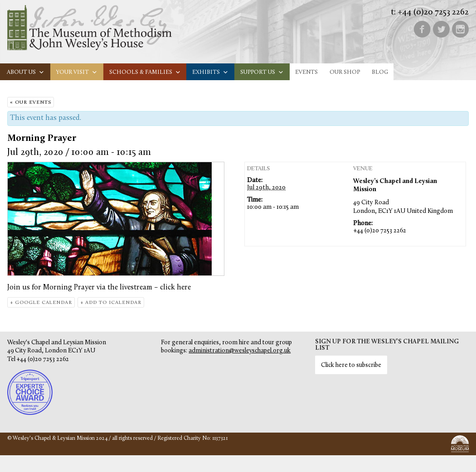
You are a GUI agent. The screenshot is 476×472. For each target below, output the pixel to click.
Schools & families (145, 72)
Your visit (77, 72)
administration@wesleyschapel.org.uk (240, 351)
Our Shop (345, 72)
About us (26, 72)
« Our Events (31, 103)
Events (306, 72)
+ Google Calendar (41, 303)
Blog (380, 72)
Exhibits (210, 72)
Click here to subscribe (351, 365)
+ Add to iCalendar (111, 303)
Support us (262, 72)
